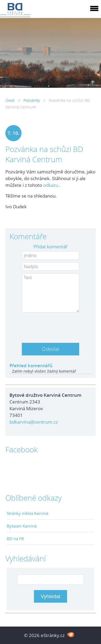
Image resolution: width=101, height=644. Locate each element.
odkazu (51, 185)
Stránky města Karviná (27, 513)
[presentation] (51, 326)
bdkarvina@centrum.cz (34, 422)
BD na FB (15, 539)
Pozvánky (32, 100)
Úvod (10, 100)
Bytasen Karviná (22, 526)
